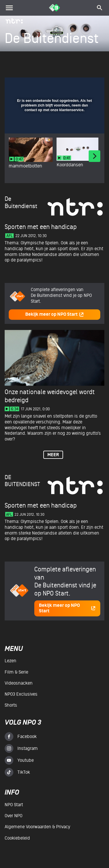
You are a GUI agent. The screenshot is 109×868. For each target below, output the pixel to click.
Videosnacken (19, 683)
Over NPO (14, 816)
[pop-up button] (73, 85)
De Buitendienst (22, 481)
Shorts (11, 705)
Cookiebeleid (17, 838)
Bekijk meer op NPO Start (55, 314)
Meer (53, 455)
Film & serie (16, 672)
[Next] (94, 156)
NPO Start (14, 805)
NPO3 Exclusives (21, 694)
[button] (85, 85)
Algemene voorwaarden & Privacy (37, 827)
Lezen (10, 661)
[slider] (54, 127)
